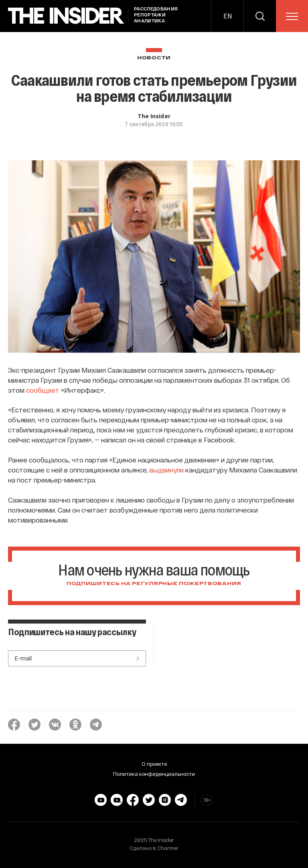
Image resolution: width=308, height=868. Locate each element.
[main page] (66, 16)
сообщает (43, 390)
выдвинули (167, 470)
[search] (260, 16)
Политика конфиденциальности (154, 774)
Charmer (168, 848)
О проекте (154, 764)
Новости (154, 58)
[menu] (292, 16)
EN (228, 16)
